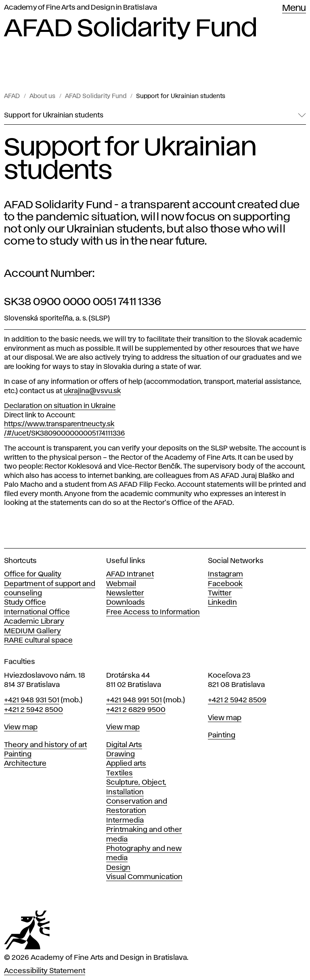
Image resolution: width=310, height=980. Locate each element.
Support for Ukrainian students (181, 96)
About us (42, 96)
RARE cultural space (38, 641)
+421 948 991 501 (134, 700)
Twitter (220, 593)
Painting (18, 754)
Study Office (25, 603)
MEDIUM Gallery (32, 631)
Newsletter (125, 593)
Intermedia (125, 821)
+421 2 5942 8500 (34, 710)
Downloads (126, 603)
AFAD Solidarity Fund (96, 96)
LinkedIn (222, 603)
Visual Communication (144, 877)
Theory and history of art (45, 745)
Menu (294, 8)
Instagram (225, 574)
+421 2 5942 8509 (237, 700)
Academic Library (34, 622)
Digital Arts (124, 745)
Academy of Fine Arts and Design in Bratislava (81, 8)
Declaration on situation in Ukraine (60, 406)
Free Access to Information (153, 612)
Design (118, 868)
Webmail (121, 584)
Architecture (25, 764)
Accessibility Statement (45, 971)
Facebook (225, 584)
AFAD (12, 96)
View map (21, 727)
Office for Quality (33, 574)
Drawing (120, 754)
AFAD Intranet (130, 574)
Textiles (119, 773)
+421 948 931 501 (32, 700)
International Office (37, 612)
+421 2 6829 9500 (136, 710)
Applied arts (126, 764)
